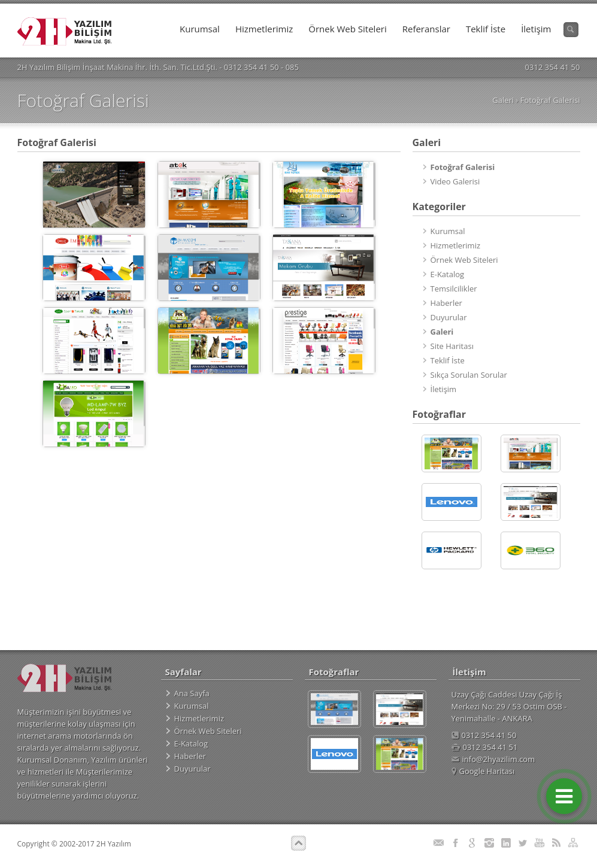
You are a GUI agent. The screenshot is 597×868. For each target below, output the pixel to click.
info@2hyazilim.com (493, 759)
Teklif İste (486, 29)
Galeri (503, 100)
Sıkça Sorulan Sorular (469, 375)
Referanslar (426, 29)
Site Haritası (452, 346)
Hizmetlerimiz (264, 29)
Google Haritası (483, 771)
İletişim (536, 29)
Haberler (446, 303)
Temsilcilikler (454, 289)
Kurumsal (200, 29)
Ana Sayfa (192, 693)
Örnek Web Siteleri (347, 29)
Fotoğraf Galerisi (550, 100)
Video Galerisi (455, 181)
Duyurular (449, 317)
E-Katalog (448, 274)
